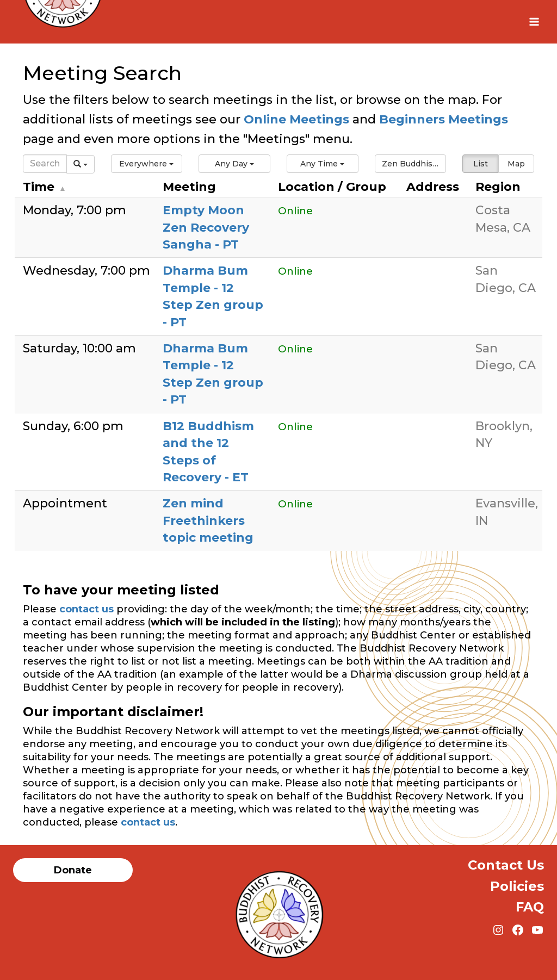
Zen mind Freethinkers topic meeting (208, 520)
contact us (86, 609)
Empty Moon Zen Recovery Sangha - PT (206, 227)
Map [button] (516, 164)
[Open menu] (534, 21)
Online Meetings (296, 119)
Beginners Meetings (442, 119)
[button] (147, 164)
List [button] (481, 164)
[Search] (45, 164)
